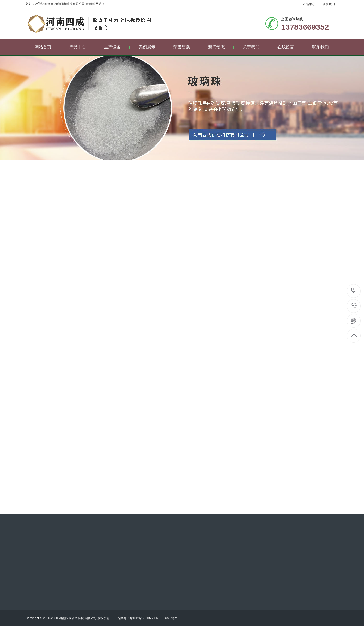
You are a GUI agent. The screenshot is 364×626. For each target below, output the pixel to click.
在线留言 (290, 47)
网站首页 (48, 47)
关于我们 (256, 47)
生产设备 (117, 47)
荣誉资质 (186, 47)
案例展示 (152, 47)
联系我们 (329, 4)
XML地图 (171, 618)
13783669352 (354, 291)
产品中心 (309, 4)
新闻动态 (221, 47)
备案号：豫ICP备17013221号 (138, 618)
